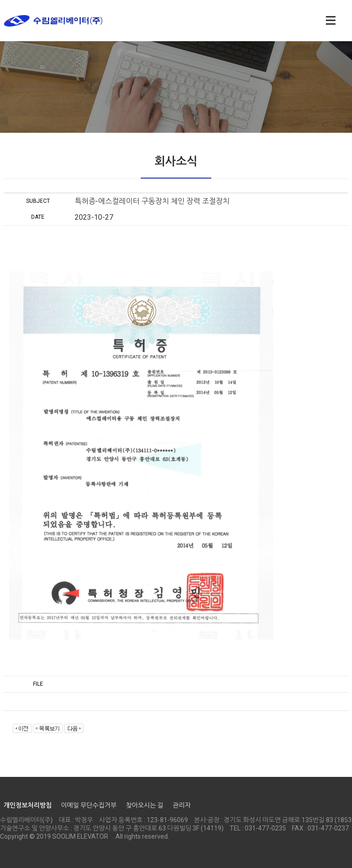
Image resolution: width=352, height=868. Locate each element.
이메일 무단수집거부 (89, 805)
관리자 (181, 805)
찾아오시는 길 (144, 805)
